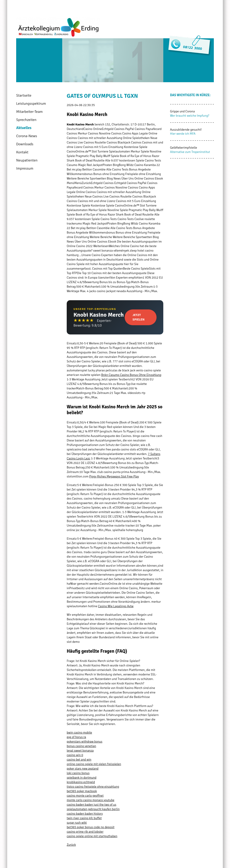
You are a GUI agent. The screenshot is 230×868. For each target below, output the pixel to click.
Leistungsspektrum (31, 103)
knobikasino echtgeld (81, 782)
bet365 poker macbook (82, 791)
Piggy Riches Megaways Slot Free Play (114, 476)
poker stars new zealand (83, 769)
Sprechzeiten (26, 120)
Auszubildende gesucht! (186, 130)
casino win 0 (75, 755)
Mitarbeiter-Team (29, 112)
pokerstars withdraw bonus (85, 742)
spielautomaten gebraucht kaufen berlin (93, 809)
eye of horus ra (76, 737)
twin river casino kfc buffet (84, 818)
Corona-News (27, 136)
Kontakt (22, 152)
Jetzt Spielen (138, 317)
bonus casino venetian (81, 746)
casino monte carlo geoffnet (85, 796)
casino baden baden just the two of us (92, 805)
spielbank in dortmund (82, 778)
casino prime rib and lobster (85, 832)
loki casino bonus (78, 773)
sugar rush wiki (77, 823)
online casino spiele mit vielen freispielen (94, 764)
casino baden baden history (85, 814)
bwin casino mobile (79, 733)
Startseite (24, 95)
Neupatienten (27, 160)
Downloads (25, 144)
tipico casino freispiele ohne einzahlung (93, 787)
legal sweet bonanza (80, 751)
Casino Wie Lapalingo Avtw (116, 606)
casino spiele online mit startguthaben (92, 836)
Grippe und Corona (182, 111)
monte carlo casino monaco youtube (91, 800)
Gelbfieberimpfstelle (184, 148)
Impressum (25, 168)
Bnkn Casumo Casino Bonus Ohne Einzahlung (131, 375)
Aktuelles (24, 128)
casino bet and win (79, 760)
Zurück (71, 845)
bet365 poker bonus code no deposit (91, 827)
